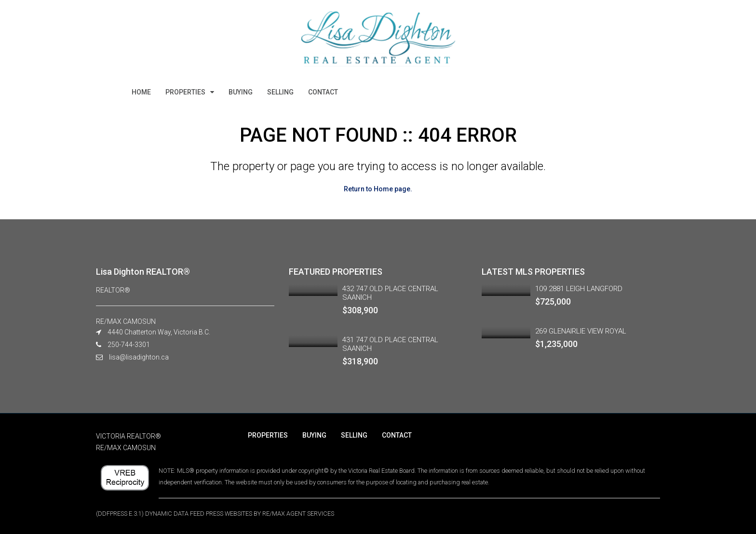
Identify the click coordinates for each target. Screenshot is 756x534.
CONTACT (323, 92)
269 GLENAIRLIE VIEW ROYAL (581, 331)
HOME (141, 92)
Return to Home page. (378, 189)
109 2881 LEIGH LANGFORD (579, 289)
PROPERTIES (185, 92)
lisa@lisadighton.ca (139, 357)
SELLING (280, 92)
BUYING (241, 92)
